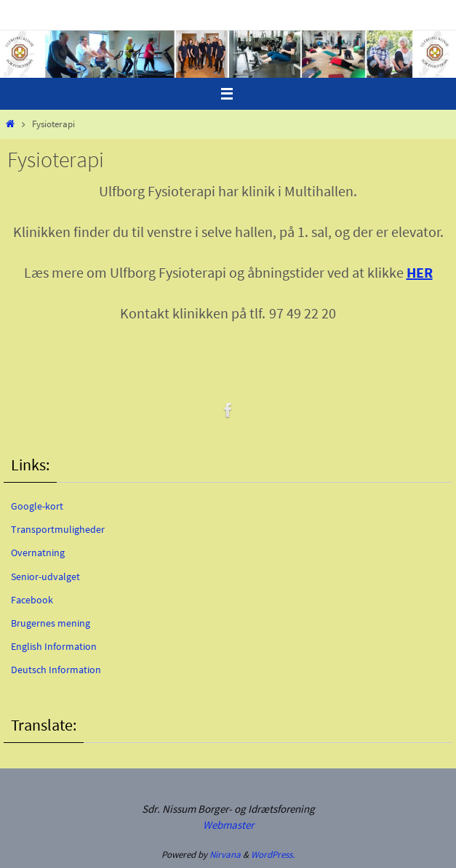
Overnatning (38, 552)
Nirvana (225, 855)
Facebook (32, 600)
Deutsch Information (56, 670)
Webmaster (228, 825)
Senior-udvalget (45, 576)
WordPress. (273, 855)
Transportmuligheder (58, 529)
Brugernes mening (51, 623)
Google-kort (37, 506)
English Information (54, 646)
